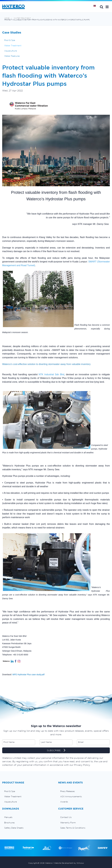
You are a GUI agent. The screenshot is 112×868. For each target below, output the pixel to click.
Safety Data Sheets (14, 828)
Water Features (12, 56)
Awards (64, 802)
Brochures (9, 823)
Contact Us (66, 817)
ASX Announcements (71, 796)
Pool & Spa (10, 40)
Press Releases (68, 791)
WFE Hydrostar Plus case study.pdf (28, 674)
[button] (107, 7)
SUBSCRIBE (56, 751)
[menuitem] (28, 791)
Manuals (8, 817)
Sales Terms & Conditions (73, 828)
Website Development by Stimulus (69, 863)
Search (101, 7)
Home (7, 18)
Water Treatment (22, 18)
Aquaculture (10, 51)
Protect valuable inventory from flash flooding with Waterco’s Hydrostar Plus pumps (47, 20)
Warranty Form (68, 823)
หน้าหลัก (96, 7)
